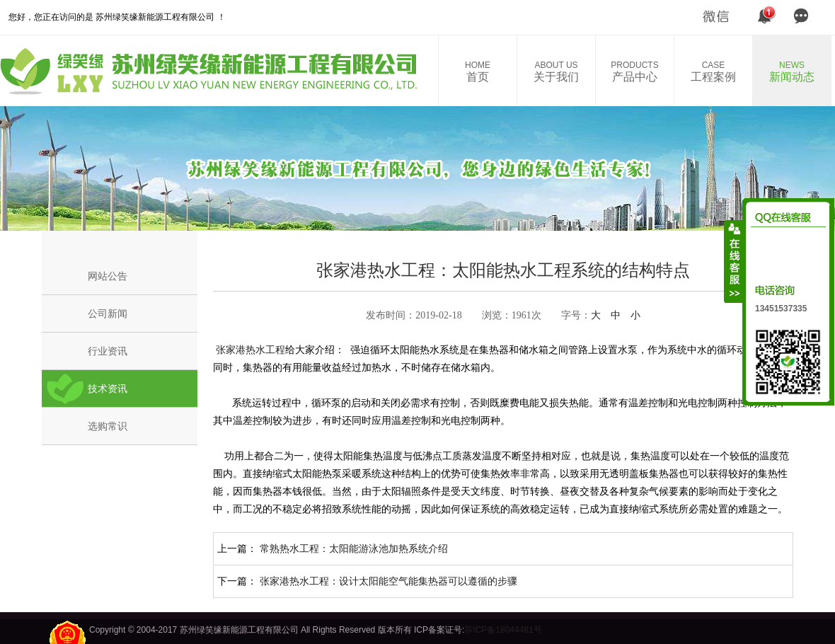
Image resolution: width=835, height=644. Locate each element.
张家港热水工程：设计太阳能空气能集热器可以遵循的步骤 (388, 581)
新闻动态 (792, 71)
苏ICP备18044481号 (503, 630)
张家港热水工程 (249, 350)
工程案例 (713, 71)
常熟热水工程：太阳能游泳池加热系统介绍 (354, 548)
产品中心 (635, 71)
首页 (478, 71)
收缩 (734, 261)
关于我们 (556, 71)
